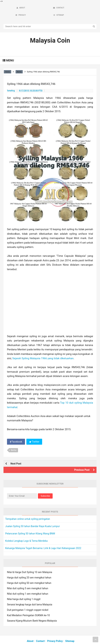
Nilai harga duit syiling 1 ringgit (24, 592)
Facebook (16, 435)
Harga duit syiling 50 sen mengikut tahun (29, 576)
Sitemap (70, 634)
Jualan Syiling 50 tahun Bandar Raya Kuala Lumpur (33, 519)
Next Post (16, 457)
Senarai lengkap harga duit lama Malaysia (30, 597)
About (30, 634)
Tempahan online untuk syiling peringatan (28, 512)
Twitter (34, 435)
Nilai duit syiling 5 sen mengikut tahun (28, 581)
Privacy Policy (55, 634)
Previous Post (82, 463)
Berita (14, 443)
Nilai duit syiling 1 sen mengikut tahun (28, 587)
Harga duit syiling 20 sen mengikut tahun (29, 570)
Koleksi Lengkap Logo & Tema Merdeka (27, 534)
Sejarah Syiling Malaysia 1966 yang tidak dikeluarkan (43, 351)
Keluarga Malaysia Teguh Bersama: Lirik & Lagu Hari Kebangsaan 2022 (44, 541)
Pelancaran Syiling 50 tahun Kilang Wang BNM (30, 527)
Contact (40, 634)
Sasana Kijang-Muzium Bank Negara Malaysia (32, 614)
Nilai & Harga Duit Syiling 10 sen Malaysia (30, 565)
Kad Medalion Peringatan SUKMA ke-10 (28, 608)
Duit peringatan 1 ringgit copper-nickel (28, 603)
